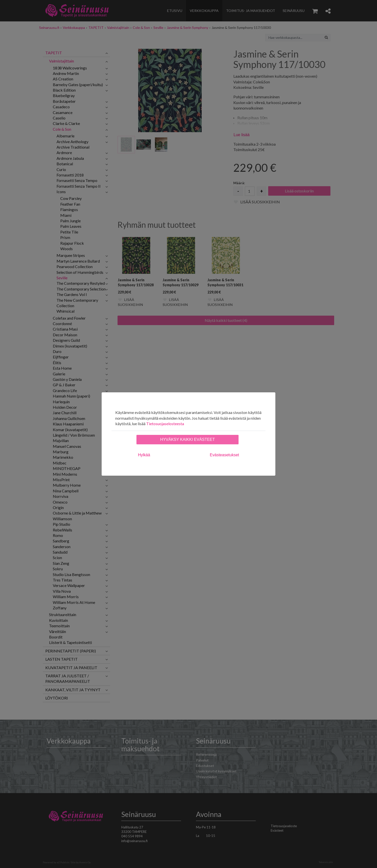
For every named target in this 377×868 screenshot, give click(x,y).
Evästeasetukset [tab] (224, 455)
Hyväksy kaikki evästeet (187, 439)
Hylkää (144, 455)
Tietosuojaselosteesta (165, 424)
